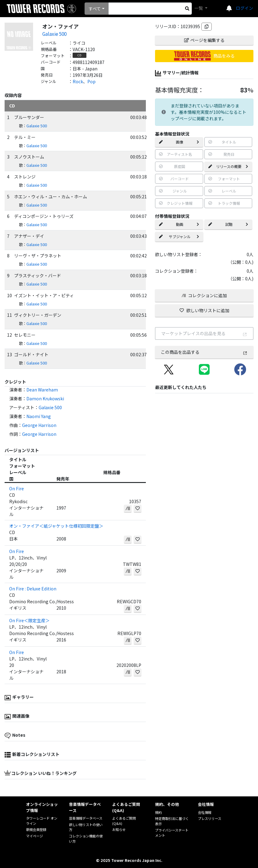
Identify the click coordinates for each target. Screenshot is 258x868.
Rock (78, 81)
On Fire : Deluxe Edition (33, 589)
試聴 (228, 224)
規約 (158, 812)
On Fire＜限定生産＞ (29, 620)
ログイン (245, 8)
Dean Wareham (42, 390)
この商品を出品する (204, 352)
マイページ (34, 836)
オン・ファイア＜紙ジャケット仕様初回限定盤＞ (56, 526)
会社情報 (205, 812)
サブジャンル (179, 236)
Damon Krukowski (45, 398)
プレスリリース (210, 818)
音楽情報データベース (86, 818)
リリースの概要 (228, 166)
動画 (179, 224)
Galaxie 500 (54, 34)
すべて (95, 9)
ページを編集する (204, 40)
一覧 (199, 8)
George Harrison (39, 425)
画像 (179, 142)
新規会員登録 (36, 829)
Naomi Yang (39, 416)
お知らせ (119, 829)
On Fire (17, 488)
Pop (91, 81)
